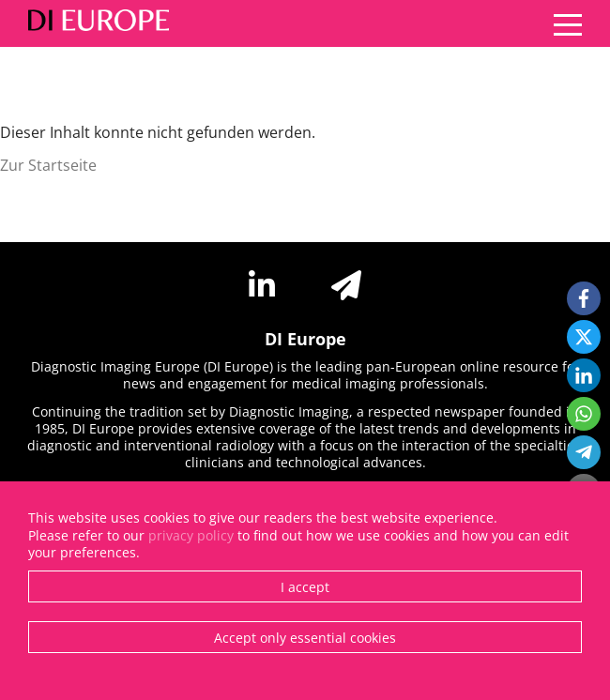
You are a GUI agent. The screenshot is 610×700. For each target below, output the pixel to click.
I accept (305, 587)
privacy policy (191, 535)
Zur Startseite (48, 165)
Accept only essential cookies (305, 638)
